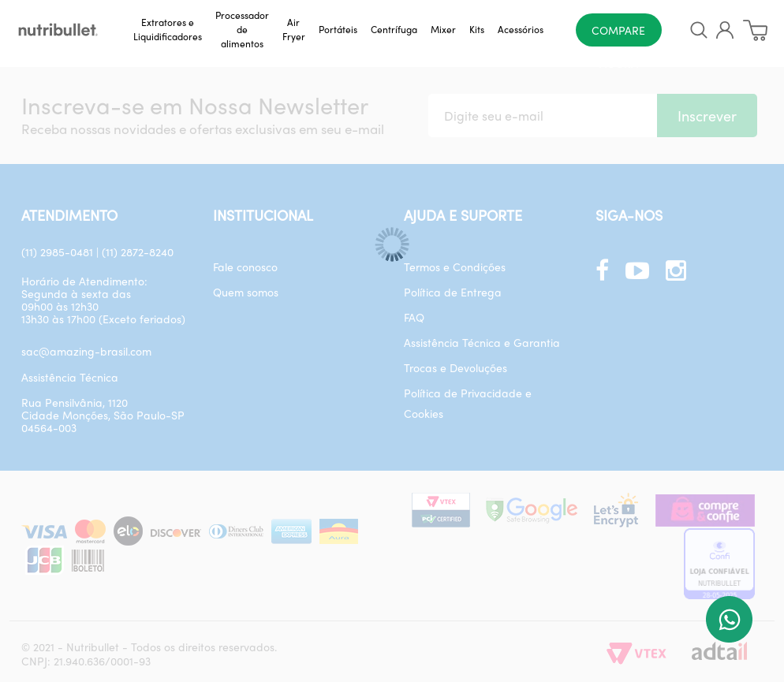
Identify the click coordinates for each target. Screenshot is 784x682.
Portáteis (338, 29)
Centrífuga (394, 29)
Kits (477, 29)
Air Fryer (294, 29)
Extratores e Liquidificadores (168, 29)
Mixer (443, 29)
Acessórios (521, 29)
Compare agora (618, 34)
